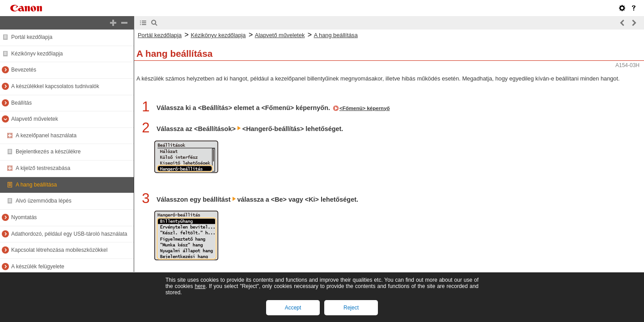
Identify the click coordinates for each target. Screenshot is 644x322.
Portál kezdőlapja (32, 37)
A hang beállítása (36, 185)
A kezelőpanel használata (46, 136)
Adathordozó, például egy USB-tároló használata (69, 234)
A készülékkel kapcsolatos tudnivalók (55, 86)
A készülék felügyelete (38, 267)
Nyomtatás (24, 217)
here (200, 286)
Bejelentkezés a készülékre (48, 152)
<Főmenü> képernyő (365, 108)
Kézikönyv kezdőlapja (37, 54)
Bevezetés (24, 70)
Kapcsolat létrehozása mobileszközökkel (59, 250)
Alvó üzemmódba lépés (44, 201)
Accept (293, 308)
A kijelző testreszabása (43, 168)
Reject (351, 308)
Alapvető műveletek (35, 119)
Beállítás (21, 103)
